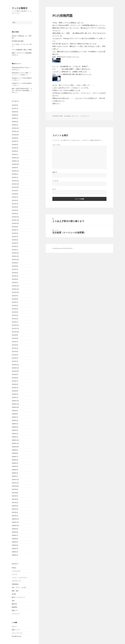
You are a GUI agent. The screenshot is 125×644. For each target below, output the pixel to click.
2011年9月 (15, 335)
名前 (55, 172)
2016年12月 (15, 171)
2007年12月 (15, 480)
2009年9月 (15, 411)
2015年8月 (15, 194)
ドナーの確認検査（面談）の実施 (22, 50)
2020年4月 (15, 122)
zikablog (68, 116)
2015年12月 (15, 181)
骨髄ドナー (15, 610)
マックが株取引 (20, 8)
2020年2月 (15, 125)
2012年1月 (15, 322)
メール (55, 181)
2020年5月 (15, 118)
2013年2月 (15, 283)
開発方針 (14, 604)
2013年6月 (15, 273)
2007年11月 (15, 483)
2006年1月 (15, 555)
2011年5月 (15, 348)
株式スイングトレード (18, 597)
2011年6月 (15, 345)
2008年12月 (15, 440)
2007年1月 (15, 516)
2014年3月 (15, 243)
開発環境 (14, 607)
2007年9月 (15, 489)
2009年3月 (15, 430)
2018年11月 (15, 161)
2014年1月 (15, 250)
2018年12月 (15, 158)
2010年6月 (15, 384)
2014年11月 (15, 220)
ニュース (14, 574)
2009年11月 (15, 404)
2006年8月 (15, 532)
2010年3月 (15, 394)
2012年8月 (15, 299)
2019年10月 (15, 135)
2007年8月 (15, 493)
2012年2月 (15, 319)
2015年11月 (15, 184)
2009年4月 (15, 427)
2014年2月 (15, 246)
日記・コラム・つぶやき (19, 587)
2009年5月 (15, 424)
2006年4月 (15, 545)
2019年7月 (15, 141)
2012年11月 (15, 289)
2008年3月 (15, 470)
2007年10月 (15, 486)
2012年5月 (15, 309)
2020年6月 (15, 115)
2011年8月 (15, 338)
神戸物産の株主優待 (18, 41)
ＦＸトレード (16, 614)
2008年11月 (15, 443)
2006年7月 (15, 535)
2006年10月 (15, 526)
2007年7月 (15, 496)
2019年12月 (15, 128)
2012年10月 (15, 292)
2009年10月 (15, 407)
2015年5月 (15, 204)
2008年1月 (15, 476)
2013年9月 (15, 263)
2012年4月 (15, 312)
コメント (56, 145)
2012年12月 (15, 286)
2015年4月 (15, 207)
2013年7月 (15, 269)
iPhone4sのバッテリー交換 (20, 73)
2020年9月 (15, 112)
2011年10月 (15, 332)
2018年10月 (15, 164)
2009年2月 (15, 434)
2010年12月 (15, 365)
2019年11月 (15, 131)
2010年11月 (15, 368)
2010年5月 (15, 388)
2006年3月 (15, 549)
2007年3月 (15, 509)
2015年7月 (15, 197)
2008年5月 (15, 463)
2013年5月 (15, 276)
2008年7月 (15, 457)
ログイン (14, 626)
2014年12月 (15, 217)
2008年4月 (15, 466)
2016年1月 (15, 177)
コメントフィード (17, 633)
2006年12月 (15, 519)
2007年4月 (15, 506)
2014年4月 (15, 240)
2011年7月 (15, 342)
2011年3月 (15, 355)
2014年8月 (15, 227)
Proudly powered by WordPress (62, 248)
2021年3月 (15, 105)
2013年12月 (15, 253)
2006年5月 (15, 542)
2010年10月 (15, 371)
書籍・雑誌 (15, 591)
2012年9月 (15, 296)
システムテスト (16, 571)
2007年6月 (15, 499)
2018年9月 (15, 168)
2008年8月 (15, 453)
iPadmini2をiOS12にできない (21, 67)
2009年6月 (15, 420)
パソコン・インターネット (20, 578)
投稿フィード (16, 630)
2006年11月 (15, 522)
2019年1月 (15, 154)
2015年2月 (15, 214)
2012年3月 (15, 315)
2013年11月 (15, 256)
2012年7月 (15, 302)
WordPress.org (16, 636)
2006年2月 (15, 552)
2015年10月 (15, 187)
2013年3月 (15, 279)
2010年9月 (15, 374)
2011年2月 (15, 358)
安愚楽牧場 (15, 584)
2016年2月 (15, 174)
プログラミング (16, 581)
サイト (54, 189)
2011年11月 (15, 328)
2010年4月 (15, 391)
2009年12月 (15, 401)
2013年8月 (15, 266)
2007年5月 (15, 503)
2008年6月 (15, 460)
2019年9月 (15, 138)
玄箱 (13, 601)
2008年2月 (15, 473)
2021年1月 (15, 108)
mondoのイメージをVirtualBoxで (22, 78)
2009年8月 (15, 414)
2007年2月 (15, 512)
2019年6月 (15, 145)
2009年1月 (15, 437)
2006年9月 (15, 529)
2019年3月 (15, 151)
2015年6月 (15, 200)
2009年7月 (15, 417)
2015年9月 (15, 191)
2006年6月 (15, 539)
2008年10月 (15, 447)
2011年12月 (15, 325)
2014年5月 (15, 237)
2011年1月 (15, 361)
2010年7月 (15, 381)
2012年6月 (15, 305)
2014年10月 (15, 223)
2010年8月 (15, 378)
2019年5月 (15, 148)
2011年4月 (15, 351)
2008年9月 (15, 450)
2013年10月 (15, 260)
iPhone (14, 568)
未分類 (14, 594)
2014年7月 (15, 230)
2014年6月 (15, 233)
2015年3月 (15, 210)
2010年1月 (15, 397)
